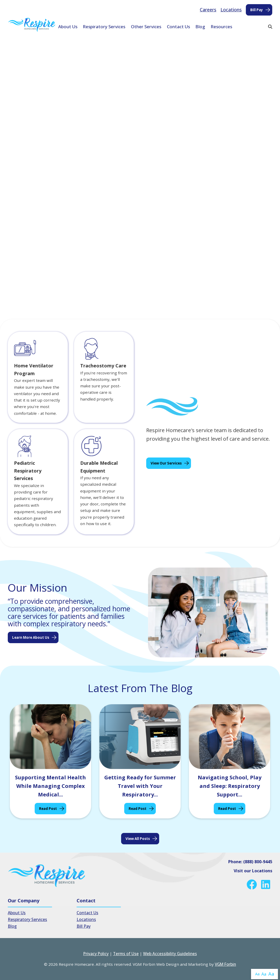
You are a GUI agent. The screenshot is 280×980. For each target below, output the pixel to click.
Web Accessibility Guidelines (170, 954)
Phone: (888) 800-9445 (250, 862)
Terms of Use (126, 954)
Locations (231, 10)
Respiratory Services (104, 27)
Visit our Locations (253, 871)
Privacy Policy (96, 954)
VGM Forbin (225, 964)
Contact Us (178, 27)
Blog (200, 27)
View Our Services (166, 463)
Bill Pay (257, 10)
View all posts (138, 839)
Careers (208, 10)
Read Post (48, 809)
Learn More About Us (31, 637)
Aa (257, 974)
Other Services (146, 27)
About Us (68, 27)
